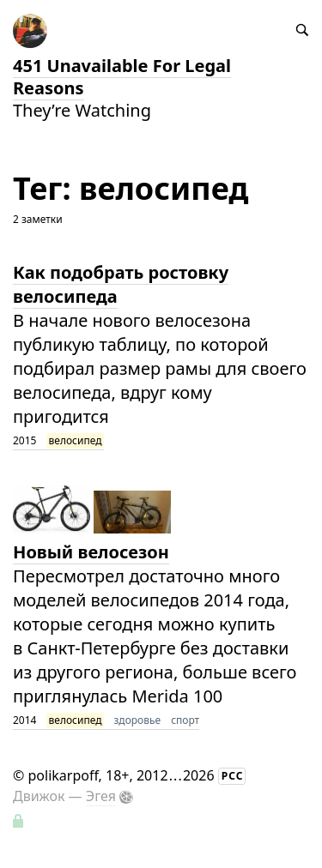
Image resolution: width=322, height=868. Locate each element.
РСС (233, 776)
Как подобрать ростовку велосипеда (121, 284)
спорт (185, 720)
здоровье (138, 720)
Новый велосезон (91, 552)
